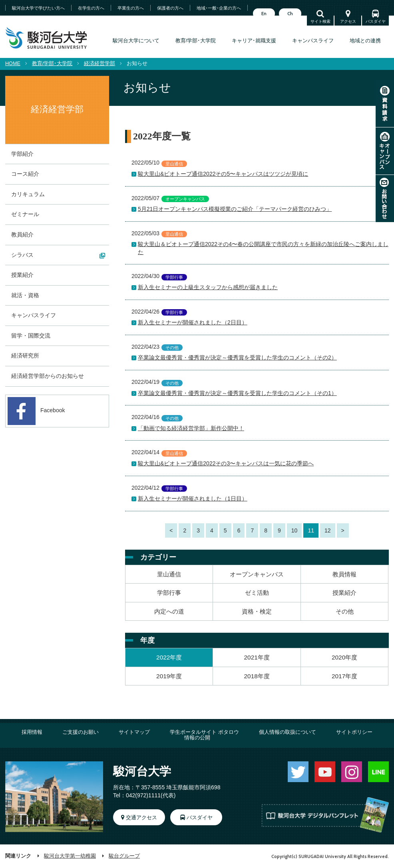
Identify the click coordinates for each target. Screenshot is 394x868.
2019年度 (169, 676)
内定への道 (169, 611)
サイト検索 (320, 21)
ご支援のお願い (81, 732)
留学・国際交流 (31, 336)
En (264, 14)
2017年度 (344, 676)
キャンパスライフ (313, 41)
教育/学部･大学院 (196, 41)
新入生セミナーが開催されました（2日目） (193, 322)
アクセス (348, 21)
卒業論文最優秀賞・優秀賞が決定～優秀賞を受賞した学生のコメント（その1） (237, 393)
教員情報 (344, 574)
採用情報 (32, 732)
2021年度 (257, 657)
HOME (13, 64)
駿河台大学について (136, 41)
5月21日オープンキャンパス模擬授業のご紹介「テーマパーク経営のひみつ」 (235, 209)
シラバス (22, 255)
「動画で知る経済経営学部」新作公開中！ (191, 428)
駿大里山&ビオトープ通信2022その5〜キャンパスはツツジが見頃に (223, 174)
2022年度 (169, 657)
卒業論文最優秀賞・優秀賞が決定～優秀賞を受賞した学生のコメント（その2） (237, 358)
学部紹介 (22, 154)
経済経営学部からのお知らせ (48, 376)
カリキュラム (28, 194)
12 (328, 530)
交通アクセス (141, 818)
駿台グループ (124, 856)
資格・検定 (257, 611)
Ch (290, 14)
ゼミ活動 (257, 593)
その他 (345, 611)
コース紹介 (25, 174)
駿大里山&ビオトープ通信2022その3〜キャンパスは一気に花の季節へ (226, 463)
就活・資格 (25, 295)
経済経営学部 (99, 64)
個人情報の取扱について (288, 732)
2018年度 (257, 676)
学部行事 (169, 593)
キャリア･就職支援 (254, 41)
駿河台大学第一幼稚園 (70, 856)
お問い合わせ (385, 199)
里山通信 (169, 574)
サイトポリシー (354, 732)
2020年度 (344, 657)
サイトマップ (134, 732)
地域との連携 (365, 41)
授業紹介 (344, 593)
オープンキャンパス (385, 151)
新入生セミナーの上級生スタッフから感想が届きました (208, 287)
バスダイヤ (376, 21)
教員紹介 (22, 234)
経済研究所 (25, 356)
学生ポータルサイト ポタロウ (204, 732)
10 (295, 530)
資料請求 (385, 103)
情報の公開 (197, 738)
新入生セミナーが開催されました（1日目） (193, 499)
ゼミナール (25, 214)
